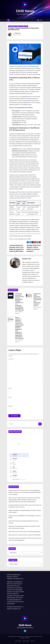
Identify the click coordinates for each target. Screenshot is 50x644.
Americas (15, 26)
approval (29, 101)
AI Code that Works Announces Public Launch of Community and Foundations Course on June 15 (37, 300)
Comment (11, 359)
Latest (26, 26)
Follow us (12, 239)
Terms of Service (26, 641)
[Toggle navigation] (38, 20)
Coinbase (25, 67)
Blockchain (21, 26)
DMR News (25, 11)
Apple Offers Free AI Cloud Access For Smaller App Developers (24, 532)
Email (10, 397)
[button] (41, 20)
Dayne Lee (18, 33)
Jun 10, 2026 (18, 312)
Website (10, 406)
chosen (27, 192)
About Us (33, 641)
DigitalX (11, 74)
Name (10, 388)
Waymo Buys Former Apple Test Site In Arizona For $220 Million (25, 535)
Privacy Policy (18, 641)
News (10, 26)
